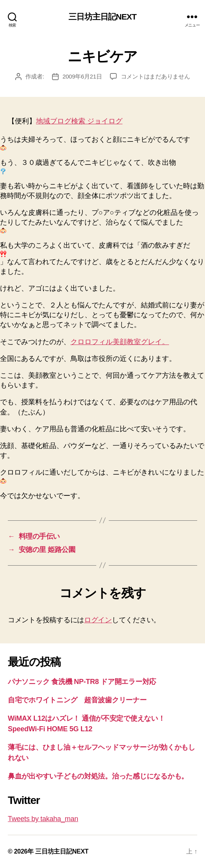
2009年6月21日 (82, 76)
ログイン (98, 620)
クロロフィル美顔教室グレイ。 (120, 342)
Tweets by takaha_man (43, 819)
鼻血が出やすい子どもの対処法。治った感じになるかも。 (98, 776)
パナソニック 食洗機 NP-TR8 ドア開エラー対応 (82, 682)
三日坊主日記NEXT (102, 17)
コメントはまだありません (156, 76)
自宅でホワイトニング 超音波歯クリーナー (77, 700)
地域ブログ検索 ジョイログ (79, 121)
